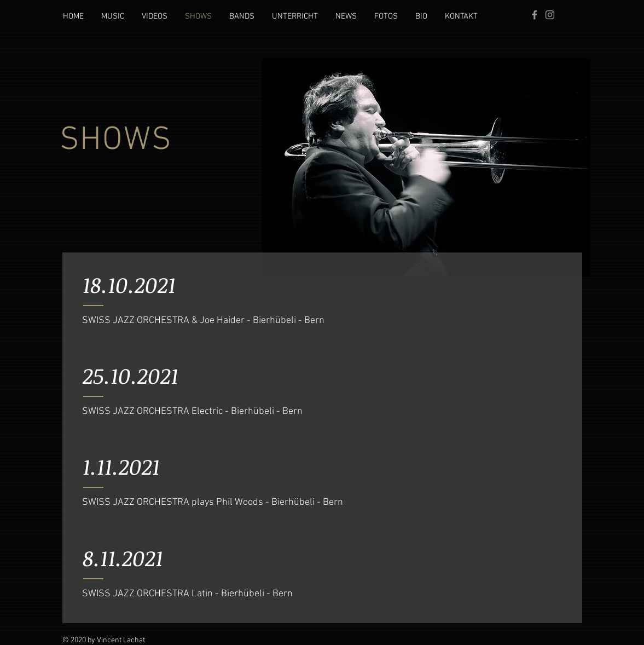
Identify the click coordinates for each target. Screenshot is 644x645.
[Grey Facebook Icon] (535, 15)
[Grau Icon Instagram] (550, 15)
